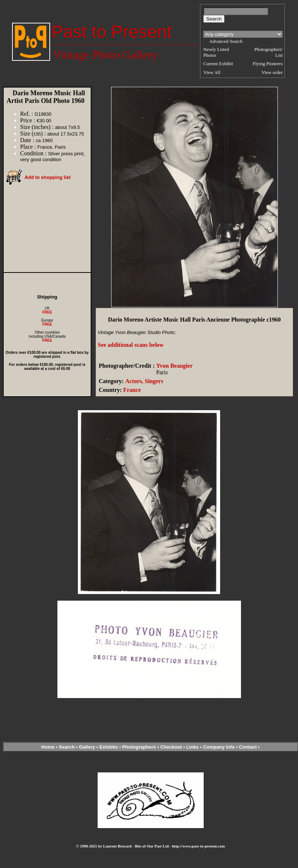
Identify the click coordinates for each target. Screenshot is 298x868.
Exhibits (109, 747)
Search (67, 747)
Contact (248, 747)
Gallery (87, 747)
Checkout (171, 747)
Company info (219, 747)
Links (192, 747)
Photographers (139, 747)
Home (48, 747)
